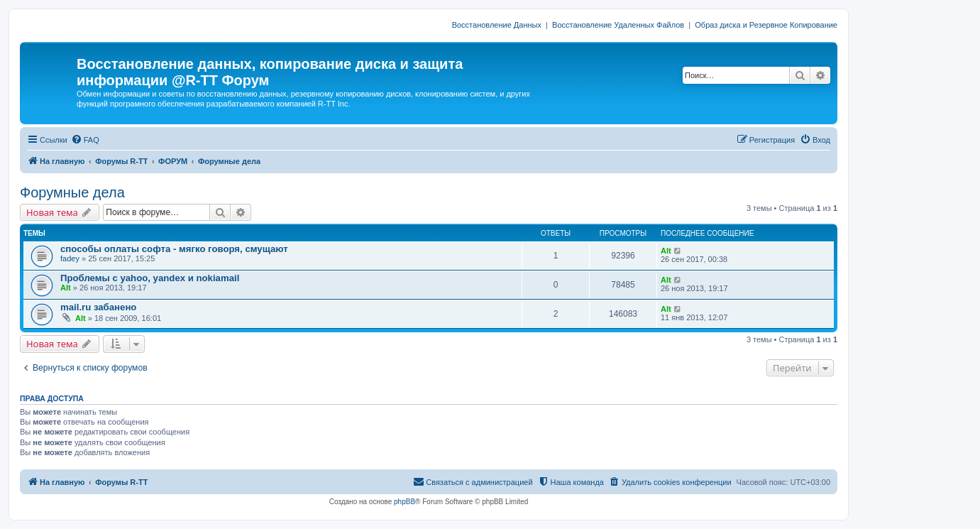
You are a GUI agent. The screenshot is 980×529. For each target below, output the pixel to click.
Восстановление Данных (497, 25)
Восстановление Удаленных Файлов (618, 25)
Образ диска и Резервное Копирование (766, 25)
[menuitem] (85, 140)
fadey (70, 258)
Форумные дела (72, 192)
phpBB (404, 502)
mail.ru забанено (98, 307)
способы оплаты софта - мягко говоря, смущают (174, 249)
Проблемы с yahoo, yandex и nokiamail (150, 278)
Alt (666, 251)
